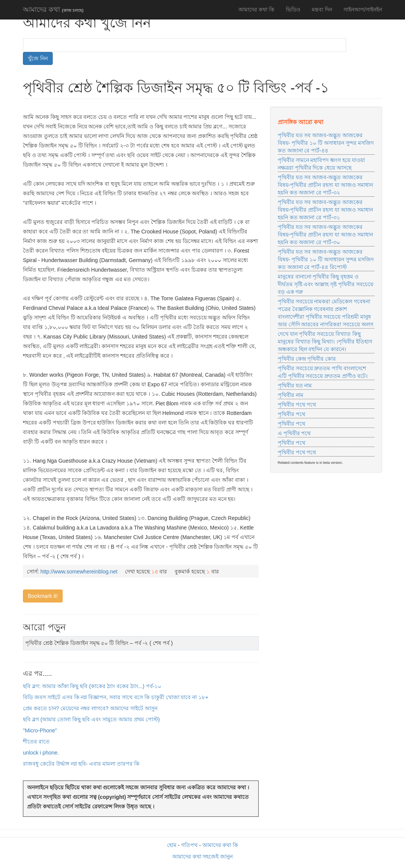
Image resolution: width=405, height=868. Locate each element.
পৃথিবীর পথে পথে (297, 405)
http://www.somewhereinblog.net (79, 572)
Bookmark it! (43, 596)
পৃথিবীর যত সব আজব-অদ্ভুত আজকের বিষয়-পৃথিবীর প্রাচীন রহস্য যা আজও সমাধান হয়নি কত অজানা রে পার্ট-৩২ (325, 185)
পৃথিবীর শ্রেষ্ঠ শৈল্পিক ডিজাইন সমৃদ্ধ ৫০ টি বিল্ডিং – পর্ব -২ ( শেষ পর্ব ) (99, 643)
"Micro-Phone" (40, 730)
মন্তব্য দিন (322, 10)
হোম (172, 845)
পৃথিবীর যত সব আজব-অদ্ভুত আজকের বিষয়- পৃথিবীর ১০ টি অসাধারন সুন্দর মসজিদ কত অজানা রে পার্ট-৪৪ (326, 143)
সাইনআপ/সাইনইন (363, 10)
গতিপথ (189, 845)
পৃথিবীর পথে (292, 414)
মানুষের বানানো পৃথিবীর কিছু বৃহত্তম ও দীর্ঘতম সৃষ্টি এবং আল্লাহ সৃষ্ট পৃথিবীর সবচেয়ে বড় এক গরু (326, 284)
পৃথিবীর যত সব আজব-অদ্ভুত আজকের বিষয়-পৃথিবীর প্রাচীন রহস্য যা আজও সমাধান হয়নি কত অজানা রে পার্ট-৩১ (325, 210)
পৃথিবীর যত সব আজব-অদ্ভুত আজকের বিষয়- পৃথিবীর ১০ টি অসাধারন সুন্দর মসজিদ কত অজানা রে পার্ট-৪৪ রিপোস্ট (326, 259)
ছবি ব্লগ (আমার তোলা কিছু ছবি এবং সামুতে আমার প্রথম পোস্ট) (91, 719)
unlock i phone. (41, 753)
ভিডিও (293, 10)
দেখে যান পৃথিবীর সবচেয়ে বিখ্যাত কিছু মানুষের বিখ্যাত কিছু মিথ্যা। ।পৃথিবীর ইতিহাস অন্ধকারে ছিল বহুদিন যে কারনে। (325, 342)
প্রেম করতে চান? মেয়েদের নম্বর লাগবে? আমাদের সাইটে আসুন (90, 708)
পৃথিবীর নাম (291, 395)
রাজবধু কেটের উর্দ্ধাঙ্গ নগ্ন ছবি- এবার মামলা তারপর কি (81, 764)
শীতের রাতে (36, 742)
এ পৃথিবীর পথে (294, 433)
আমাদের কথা (53, 10)
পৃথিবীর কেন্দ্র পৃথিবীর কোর (307, 359)
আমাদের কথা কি (256, 10)
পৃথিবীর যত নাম (295, 385)
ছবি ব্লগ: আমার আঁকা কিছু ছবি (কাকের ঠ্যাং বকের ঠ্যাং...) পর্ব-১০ (92, 686)
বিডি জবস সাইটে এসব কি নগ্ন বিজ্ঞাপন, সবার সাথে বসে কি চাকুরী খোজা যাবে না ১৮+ (116, 697)
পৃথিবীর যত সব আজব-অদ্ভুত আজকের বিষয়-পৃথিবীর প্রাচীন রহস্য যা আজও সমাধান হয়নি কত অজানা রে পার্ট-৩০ (325, 235)
